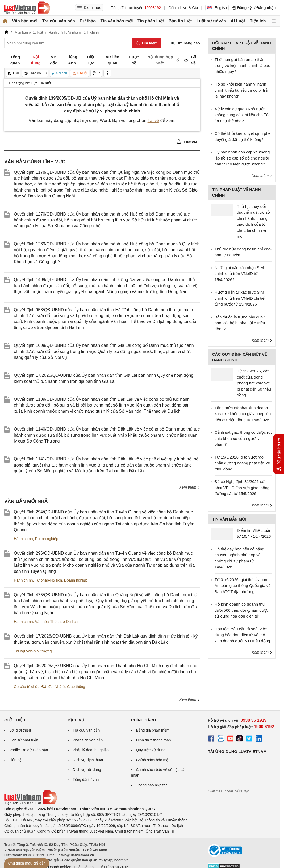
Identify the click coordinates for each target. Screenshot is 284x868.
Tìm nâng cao (185, 43)
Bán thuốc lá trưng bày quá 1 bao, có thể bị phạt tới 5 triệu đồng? (240, 323)
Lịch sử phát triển (24, 740)
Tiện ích (258, 21)
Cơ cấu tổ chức (27, 687)
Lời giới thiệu (20, 730)
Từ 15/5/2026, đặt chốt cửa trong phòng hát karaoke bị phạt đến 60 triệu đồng (254, 383)
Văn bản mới (25, 21)
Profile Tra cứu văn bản (29, 750)
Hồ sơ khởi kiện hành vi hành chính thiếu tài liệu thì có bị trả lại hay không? (241, 90)
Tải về (153, 121)
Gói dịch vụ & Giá (183, 8)
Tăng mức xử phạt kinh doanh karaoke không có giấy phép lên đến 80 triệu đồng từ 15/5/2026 (243, 414)
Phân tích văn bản (88, 740)
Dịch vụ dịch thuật (88, 760)
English (217, 8)
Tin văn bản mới (117, 21)
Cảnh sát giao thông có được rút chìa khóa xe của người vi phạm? (243, 438)
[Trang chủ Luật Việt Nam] (27, 8)
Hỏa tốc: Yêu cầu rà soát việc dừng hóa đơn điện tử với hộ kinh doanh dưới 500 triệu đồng (242, 635)
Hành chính (23, 539)
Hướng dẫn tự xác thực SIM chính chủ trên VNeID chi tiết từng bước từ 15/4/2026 (240, 298)
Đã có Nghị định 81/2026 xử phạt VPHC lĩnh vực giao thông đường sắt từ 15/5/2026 (242, 488)
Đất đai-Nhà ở (53, 687)
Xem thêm (190, 487)
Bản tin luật (180, 21)
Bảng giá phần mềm (153, 730)
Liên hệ (15, 760)
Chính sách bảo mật (153, 760)
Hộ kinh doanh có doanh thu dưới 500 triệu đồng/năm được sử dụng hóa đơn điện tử (242, 610)
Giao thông (76, 687)
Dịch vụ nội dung (87, 770)
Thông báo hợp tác (152, 785)
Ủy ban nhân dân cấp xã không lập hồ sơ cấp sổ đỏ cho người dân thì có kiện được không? (242, 158)
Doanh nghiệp (46, 539)
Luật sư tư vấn (211, 21)
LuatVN (187, 142)
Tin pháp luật (151, 21)
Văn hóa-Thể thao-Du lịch (56, 622)
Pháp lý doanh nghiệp (91, 750)
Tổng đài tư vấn (86, 780)
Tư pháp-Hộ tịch (48, 580)
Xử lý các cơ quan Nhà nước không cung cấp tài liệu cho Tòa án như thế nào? (243, 115)
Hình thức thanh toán (153, 740)
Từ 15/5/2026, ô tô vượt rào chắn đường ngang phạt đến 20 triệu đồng (242, 463)
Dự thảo (88, 21)
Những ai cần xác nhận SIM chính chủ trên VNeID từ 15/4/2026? (239, 274)
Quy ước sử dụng (151, 750)
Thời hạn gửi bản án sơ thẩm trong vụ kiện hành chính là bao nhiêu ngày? (243, 66)
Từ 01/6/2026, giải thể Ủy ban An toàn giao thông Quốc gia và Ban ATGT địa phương (243, 586)
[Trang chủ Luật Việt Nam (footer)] (31, 803)
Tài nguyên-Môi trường (33, 651)
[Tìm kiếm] (147, 43)
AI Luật (238, 21)
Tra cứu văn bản (59, 21)
